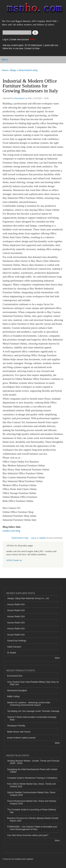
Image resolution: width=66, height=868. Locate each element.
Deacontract (19, 98)
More (57, 658)
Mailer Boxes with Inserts (19, 732)
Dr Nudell (12, 653)
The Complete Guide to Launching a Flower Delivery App (32, 811)
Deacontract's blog (28, 70)
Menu (5, 60)
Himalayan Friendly (16, 726)
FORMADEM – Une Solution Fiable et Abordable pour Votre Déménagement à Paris (32, 828)
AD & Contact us (14, 560)
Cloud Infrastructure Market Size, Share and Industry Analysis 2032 (32, 802)
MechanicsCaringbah (17, 691)
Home (5, 70)
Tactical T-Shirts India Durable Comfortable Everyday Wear (32, 718)
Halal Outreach (14, 647)
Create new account (20, 40)
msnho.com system (24, 859)
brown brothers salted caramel (21, 738)
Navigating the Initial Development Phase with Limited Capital (32, 771)
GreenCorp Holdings (17, 641)
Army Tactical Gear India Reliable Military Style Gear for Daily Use (33, 683)
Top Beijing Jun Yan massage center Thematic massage (33, 711)
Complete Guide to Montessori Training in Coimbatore (32, 778)
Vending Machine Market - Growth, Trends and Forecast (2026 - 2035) (33, 762)
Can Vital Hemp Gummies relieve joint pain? (28, 835)
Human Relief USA (16, 604)
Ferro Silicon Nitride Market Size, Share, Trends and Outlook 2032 (31, 785)
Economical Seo (15, 676)
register (43, 538)
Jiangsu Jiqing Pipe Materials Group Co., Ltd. (28, 598)
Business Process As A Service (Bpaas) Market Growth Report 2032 (33, 819)
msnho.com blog (11, 531)
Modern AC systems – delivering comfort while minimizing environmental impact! (29, 704)
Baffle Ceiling (13, 696)
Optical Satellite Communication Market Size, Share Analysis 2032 (31, 794)
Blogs (13, 70)
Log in (6, 40)
